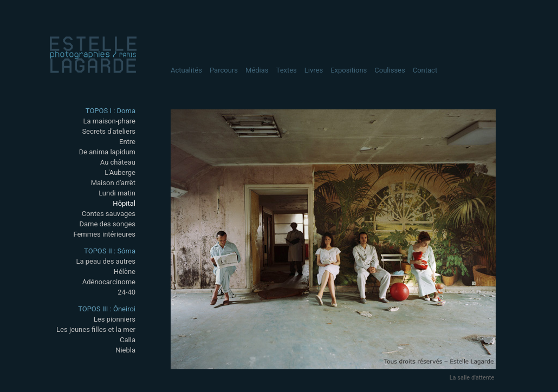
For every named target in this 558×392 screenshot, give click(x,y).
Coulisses (390, 70)
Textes (287, 70)
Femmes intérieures (104, 234)
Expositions (349, 70)
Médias (257, 70)
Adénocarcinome (109, 282)
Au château (118, 162)
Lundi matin (117, 193)
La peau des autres (106, 261)
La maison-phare (109, 121)
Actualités (186, 70)
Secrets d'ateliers (109, 131)
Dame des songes (108, 224)
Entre (127, 142)
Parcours (224, 70)
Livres (314, 70)
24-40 (126, 292)
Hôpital (124, 203)
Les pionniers (115, 319)
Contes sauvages (109, 214)
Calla (128, 340)
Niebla (125, 350)
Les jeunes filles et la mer (96, 329)
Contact (425, 70)
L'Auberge (120, 172)
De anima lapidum (107, 152)
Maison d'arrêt (113, 183)
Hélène (125, 272)
